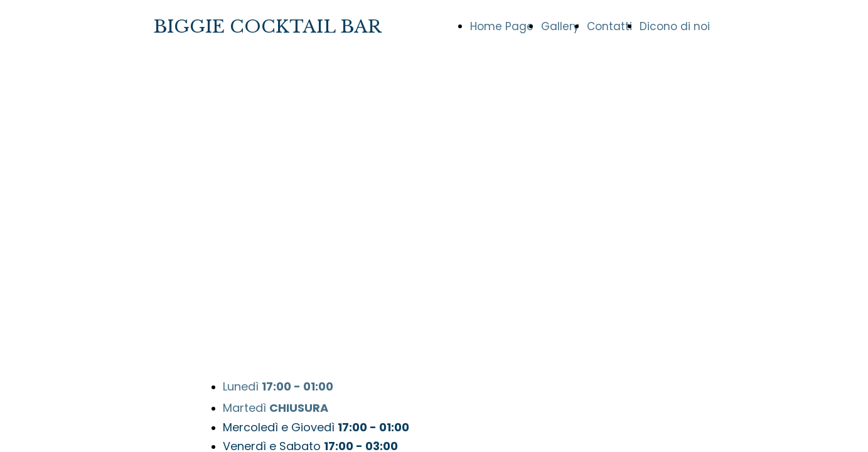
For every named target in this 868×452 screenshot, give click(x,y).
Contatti (609, 26)
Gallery (560, 26)
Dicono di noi (675, 26)
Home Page (502, 26)
